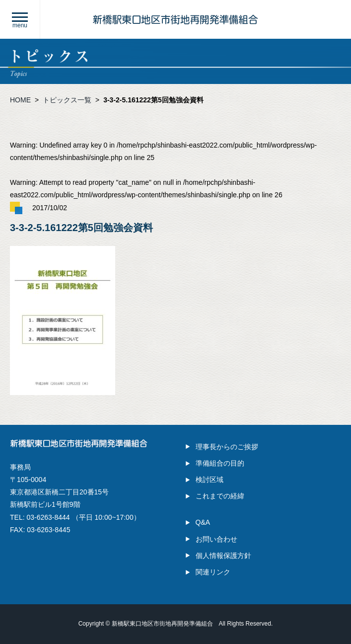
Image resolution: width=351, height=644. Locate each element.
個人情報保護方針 (223, 556)
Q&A (203, 522)
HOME (20, 100)
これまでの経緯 (220, 496)
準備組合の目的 (220, 463)
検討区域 (210, 480)
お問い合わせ (216, 539)
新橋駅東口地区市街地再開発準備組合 (162, 624)
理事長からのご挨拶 (227, 447)
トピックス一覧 (67, 100)
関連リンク (213, 572)
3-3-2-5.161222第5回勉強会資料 (153, 100)
